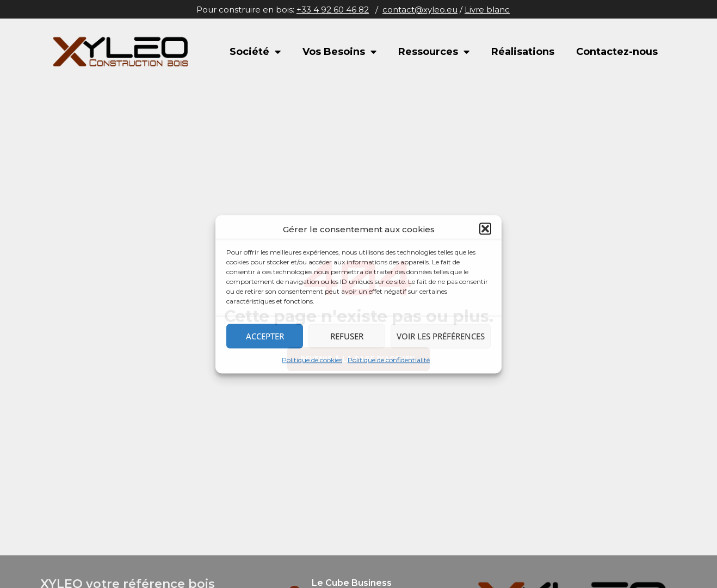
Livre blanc (487, 10)
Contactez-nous (617, 52)
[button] (485, 229)
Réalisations (523, 52)
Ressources (434, 52)
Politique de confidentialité (389, 359)
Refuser (347, 336)
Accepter (265, 336)
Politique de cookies (312, 359)
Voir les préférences (441, 336)
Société (255, 52)
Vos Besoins (339, 52)
